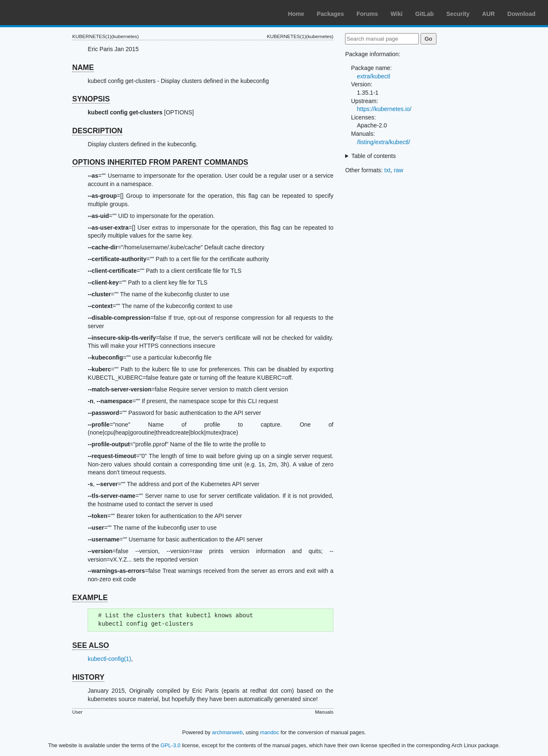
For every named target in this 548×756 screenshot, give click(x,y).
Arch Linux (46, 13)
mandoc (270, 732)
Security (458, 14)
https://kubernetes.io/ (384, 109)
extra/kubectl (373, 76)
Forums (367, 14)
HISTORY (88, 677)
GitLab (424, 14)
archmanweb (227, 732)
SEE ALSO (91, 645)
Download (521, 14)
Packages (331, 14)
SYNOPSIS (91, 99)
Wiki (397, 14)
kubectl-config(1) (109, 659)
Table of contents (374, 156)
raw (399, 170)
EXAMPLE (90, 598)
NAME (83, 67)
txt (388, 170)
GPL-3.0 (171, 745)
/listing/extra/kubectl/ (383, 142)
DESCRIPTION (97, 131)
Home (296, 14)
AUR (488, 14)
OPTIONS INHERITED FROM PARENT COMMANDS (160, 162)
